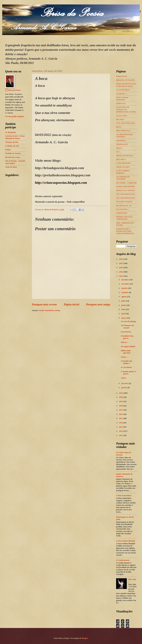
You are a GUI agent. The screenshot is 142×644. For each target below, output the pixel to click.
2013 (121, 427)
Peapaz (8, 150)
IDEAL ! (124, 342)
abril (123, 314)
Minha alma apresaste (126, 352)
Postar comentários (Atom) (49, 310)
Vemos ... (124, 357)
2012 (121, 431)
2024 (121, 268)
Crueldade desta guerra (127, 337)
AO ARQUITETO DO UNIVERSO (124, 136)
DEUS (119, 127)
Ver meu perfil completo (15, 116)
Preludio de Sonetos (13, 153)
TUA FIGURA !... (123, 209)
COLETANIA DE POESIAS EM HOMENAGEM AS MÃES (126, 110)
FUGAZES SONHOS (124, 202)
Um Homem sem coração (127, 327)
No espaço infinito (128, 346)
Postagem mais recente (44, 304)
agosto (124, 297)
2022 (121, 276)
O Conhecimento (123, 560)
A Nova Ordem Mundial (126, 541)
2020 (121, 397)
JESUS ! (119, 148)
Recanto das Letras (13, 157)
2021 (121, 393)
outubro (125, 288)
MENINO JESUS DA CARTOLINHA (124, 218)
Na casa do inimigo (128, 321)
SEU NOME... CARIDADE (126, 183)
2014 (121, 423)
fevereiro (125, 383)
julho (124, 301)
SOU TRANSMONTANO (126, 194)
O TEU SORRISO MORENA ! (123, 172)
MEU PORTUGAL (123, 131)
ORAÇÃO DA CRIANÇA (126, 190)
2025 (121, 263)
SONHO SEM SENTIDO (126, 187)
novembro (125, 284)
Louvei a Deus (122, 116)
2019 (121, 401)
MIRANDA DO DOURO (125, 80)
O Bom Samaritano (124, 496)
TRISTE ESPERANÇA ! (125, 156)
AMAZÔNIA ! (121, 141)
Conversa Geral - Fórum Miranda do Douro (15, 137)
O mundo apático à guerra (128, 373)
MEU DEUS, (121, 159)
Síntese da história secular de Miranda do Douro (126, 85)
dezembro (125, 280)
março (124, 318)
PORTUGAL (121, 104)
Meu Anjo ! (120, 119)
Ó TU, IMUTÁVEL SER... (126, 123)
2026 (121, 259)
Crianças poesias (12, 142)
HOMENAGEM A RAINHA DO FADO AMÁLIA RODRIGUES (125, 231)
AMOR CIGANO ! (123, 167)
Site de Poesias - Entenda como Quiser (15, 162)
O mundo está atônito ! (126, 362)
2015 (121, 418)
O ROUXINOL (122, 213)
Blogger (85, 638)
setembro (125, 292)
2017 (121, 410)
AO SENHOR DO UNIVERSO (123, 178)
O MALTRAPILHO (123, 163)
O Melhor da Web (12, 146)
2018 (121, 406)
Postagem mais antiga (98, 304)
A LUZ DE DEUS (123, 90)
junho (124, 305)
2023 (121, 272)
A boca (124, 378)
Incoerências (126, 332)
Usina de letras (11, 167)
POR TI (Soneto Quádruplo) (122, 99)
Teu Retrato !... (122, 94)
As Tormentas (11, 132)
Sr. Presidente (126, 367)
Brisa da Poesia (14, 90)
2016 (121, 414)
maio (124, 309)
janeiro (124, 388)
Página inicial (72, 304)
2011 (121, 435)
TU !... (119, 152)
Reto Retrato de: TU (124, 206)
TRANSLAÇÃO (122, 144)
